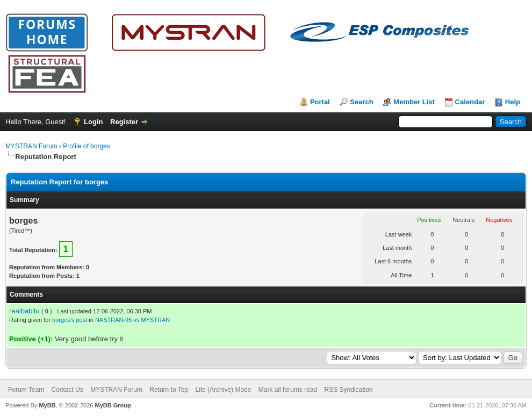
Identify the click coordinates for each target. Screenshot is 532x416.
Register (124, 122)
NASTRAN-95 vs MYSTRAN (132, 320)
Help (513, 102)
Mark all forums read (288, 390)
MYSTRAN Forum (31, 146)
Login (93, 122)
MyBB (47, 405)
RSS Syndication (349, 390)
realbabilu (24, 311)
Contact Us (67, 390)
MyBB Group (113, 405)
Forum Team (26, 390)
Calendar (470, 102)
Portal (320, 102)
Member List (414, 102)
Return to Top (169, 390)
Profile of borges (86, 146)
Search (361, 102)
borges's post (70, 320)
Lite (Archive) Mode (223, 390)
